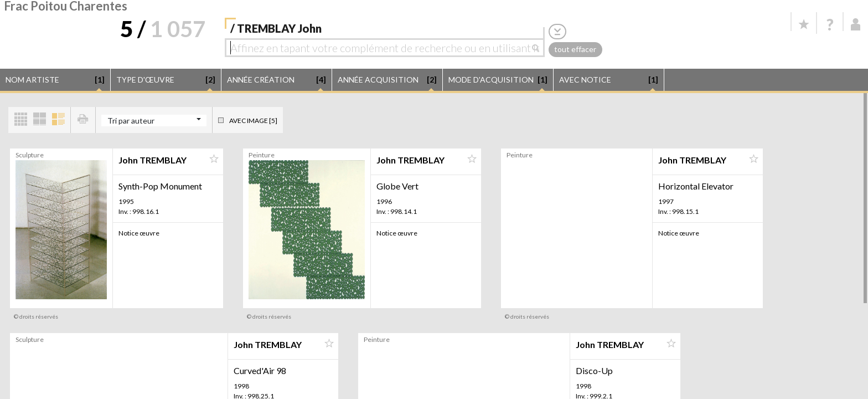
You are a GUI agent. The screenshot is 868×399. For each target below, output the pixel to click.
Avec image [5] (253, 121)
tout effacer (575, 49)
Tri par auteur (131, 121)
